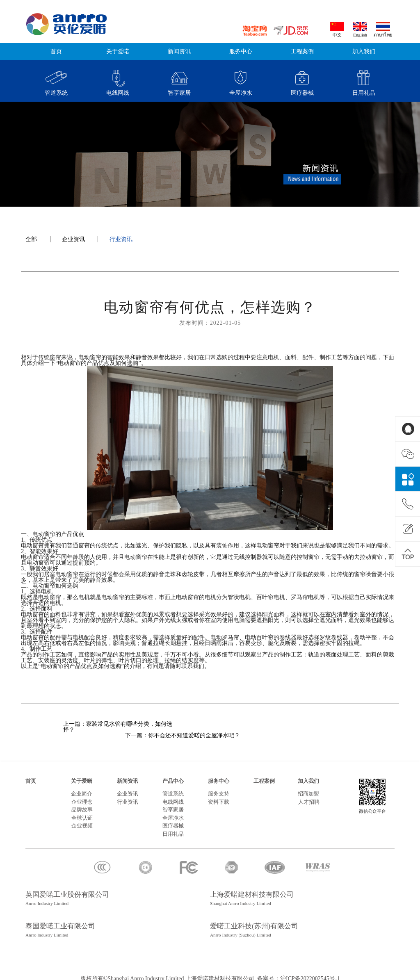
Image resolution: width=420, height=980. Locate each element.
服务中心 (241, 51)
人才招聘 (309, 796)
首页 (56, 51)
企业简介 (82, 788)
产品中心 (173, 775)
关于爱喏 (118, 51)
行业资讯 (121, 239)
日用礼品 (173, 828)
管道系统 (173, 788)
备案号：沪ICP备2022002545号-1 (298, 973)
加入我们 (364, 51)
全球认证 (82, 812)
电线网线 (173, 796)
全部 (31, 239)
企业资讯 (73, 239)
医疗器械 (173, 820)
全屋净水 (173, 812)
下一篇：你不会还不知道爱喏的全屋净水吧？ (299, 730)
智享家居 (173, 804)
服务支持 (219, 788)
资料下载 (219, 796)
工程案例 (302, 51)
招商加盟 (308, 788)
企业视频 (82, 820)
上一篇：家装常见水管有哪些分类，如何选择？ (118, 727)
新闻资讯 (179, 51)
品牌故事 (82, 804)
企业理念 (82, 796)
